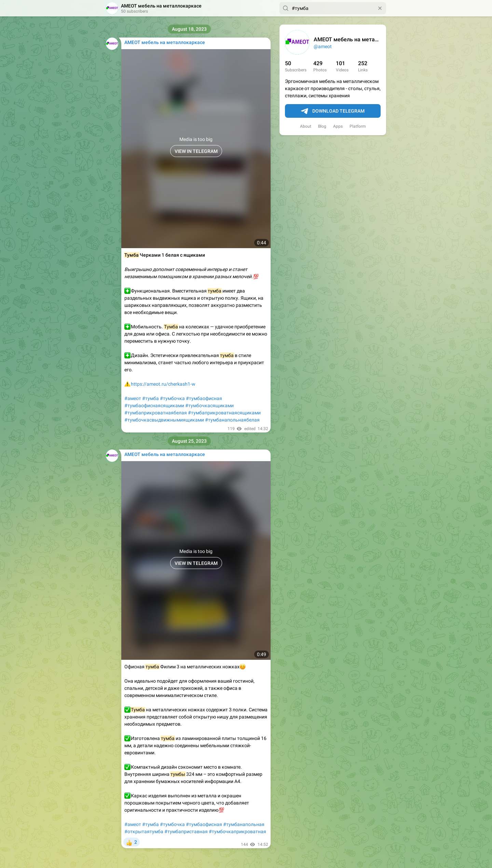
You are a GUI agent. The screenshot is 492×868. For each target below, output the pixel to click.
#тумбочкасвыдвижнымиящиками (164, 420)
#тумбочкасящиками (209, 405)
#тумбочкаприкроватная (237, 831)
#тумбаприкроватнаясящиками (224, 413)
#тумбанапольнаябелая (232, 420)
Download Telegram (333, 111)
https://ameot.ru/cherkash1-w (163, 384)
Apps (338, 126)
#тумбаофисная (204, 398)
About (306, 126)
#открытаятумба (144, 831)
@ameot (323, 46)
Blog (322, 126)
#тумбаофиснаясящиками (154, 405)
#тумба (151, 398)
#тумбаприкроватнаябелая (156, 413)
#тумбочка (172, 398)
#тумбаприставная (186, 831)
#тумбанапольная (244, 824)
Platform (358, 126)
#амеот (133, 398)
